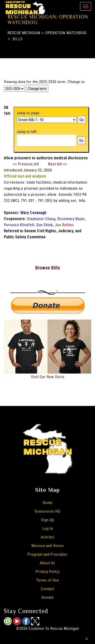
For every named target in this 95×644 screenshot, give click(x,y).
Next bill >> (58, 164)
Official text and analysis (25, 176)
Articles (48, 537)
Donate (48, 597)
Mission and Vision (48, 545)
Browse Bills (48, 268)
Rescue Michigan (24, 33)
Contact (48, 589)
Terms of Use (48, 580)
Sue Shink (45, 225)
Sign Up (48, 520)
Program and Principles (48, 554)
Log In (48, 528)
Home (48, 502)
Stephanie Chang (41, 219)
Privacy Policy (48, 571)
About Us (48, 563)
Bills (18, 39)
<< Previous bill (26, 164)
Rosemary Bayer (71, 219)
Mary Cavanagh (33, 212)
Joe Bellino (64, 225)
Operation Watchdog (66, 33)
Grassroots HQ (48, 511)
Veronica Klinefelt (19, 225)
